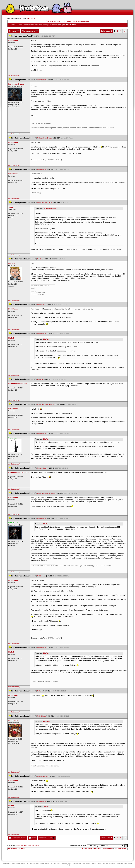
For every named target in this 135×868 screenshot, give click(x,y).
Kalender (68, 21)
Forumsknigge (84, 21)
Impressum (128, 863)
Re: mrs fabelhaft (42, 776)
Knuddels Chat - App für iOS (49, 863)
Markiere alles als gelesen (17, 848)
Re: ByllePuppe (42, 80)
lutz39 (37, 845)
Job (67, 865)
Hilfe (75, 21)
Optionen (14, 31)
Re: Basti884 (41, 304)
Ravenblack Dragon (50, 208)
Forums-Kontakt (88, 848)
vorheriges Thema (17, 838)
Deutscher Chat (8, 863)
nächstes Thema (47, 838)
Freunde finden (65, 863)
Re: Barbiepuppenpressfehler (46, 404)
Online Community (104, 863)
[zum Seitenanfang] (14, 76)
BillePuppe (47, 339)
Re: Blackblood (42, 576)
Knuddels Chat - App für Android (26, 863)
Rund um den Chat (31, 25)
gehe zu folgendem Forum (78, 846)
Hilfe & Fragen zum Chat (48, 25)
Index (32, 838)
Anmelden (32, 18)
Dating (94, 863)
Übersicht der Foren (53, 21)
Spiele (88, 863)
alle (125, 31)
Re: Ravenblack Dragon (44, 138)
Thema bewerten (30, 31)
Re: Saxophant (41, 468)
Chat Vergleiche (118, 863)
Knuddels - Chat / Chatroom (104, 848)
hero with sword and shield (26, 845)
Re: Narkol (40, 379)
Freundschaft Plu (78, 863)
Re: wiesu (40, 259)
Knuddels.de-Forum (15, 25)
